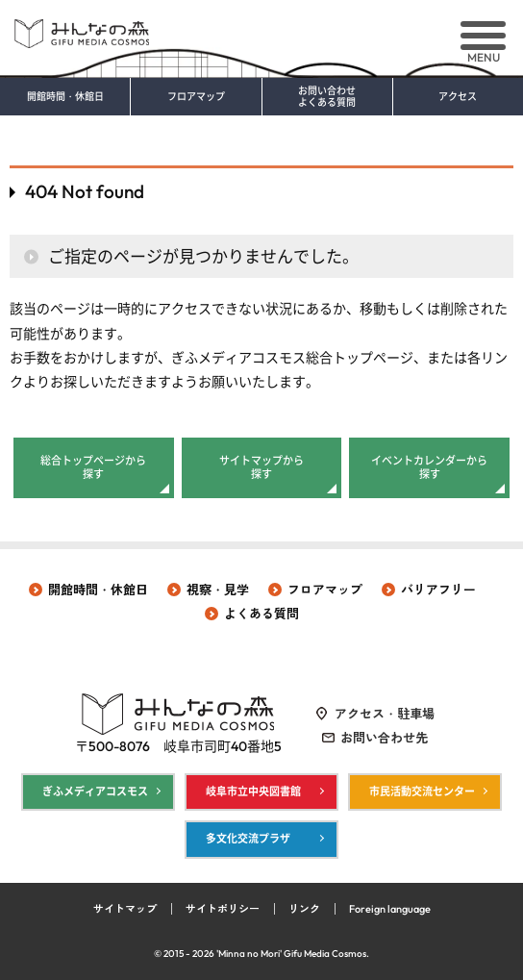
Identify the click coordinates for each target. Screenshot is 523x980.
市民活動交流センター (422, 792)
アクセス (458, 97)
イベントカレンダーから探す (429, 467)
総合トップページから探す (93, 467)
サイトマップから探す (261, 467)
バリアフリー (438, 590)
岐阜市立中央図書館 (253, 792)
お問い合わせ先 (384, 738)
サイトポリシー (223, 909)
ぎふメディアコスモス (95, 792)
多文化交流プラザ (248, 839)
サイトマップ (125, 909)
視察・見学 (218, 590)
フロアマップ (196, 97)
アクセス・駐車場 (385, 714)
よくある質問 (261, 614)
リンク (304, 909)
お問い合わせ (327, 97)
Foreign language (390, 909)
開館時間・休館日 (65, 97)
